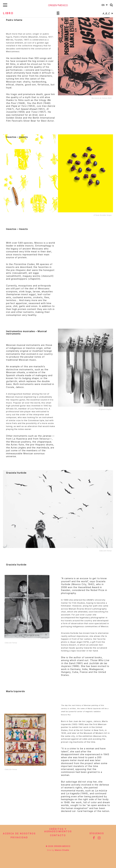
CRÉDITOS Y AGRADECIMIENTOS (58, 830)
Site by (58, 850)
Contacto (58, 835)
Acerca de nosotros (19, 834)
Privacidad (19, 838)
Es (105, 5)
